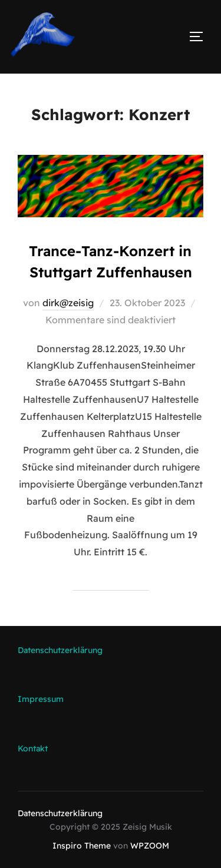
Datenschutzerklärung (60, 650)
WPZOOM (150, 846)
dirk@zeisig (68, 303)
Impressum (41, 699)
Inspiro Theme (82, 846)
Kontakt (33, 748)
